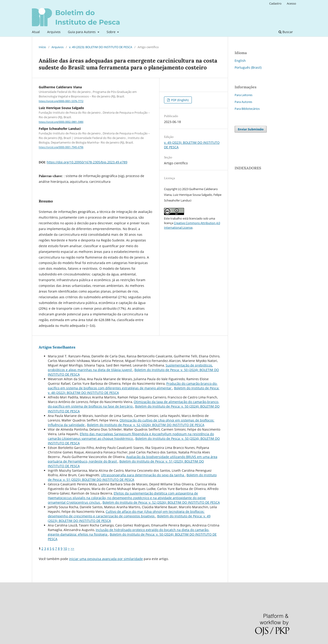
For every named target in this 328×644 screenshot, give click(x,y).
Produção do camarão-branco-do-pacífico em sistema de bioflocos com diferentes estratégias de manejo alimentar (133, 386)
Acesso (291, 3)
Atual (36, 32)
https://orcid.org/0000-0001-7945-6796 (61, 147)
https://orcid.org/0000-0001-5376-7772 (61, 101)
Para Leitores (243, 95)
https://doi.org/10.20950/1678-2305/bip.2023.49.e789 (87, 162)
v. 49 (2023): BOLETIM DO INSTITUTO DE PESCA (101, 47)
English (240, 61)
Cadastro (275, 3)
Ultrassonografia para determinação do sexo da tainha (143, 475)
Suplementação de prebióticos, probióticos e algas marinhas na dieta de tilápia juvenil (130, 368)
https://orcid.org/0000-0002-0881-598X (61, 122)
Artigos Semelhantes (57, 347)
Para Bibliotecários (247, 109)
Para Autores (243, 102)
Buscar (286, 32)
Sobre (111, 32)
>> (72, 548)
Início (42, 47)
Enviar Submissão (251, 129)
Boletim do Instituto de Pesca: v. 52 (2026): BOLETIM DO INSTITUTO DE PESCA (146, 425)
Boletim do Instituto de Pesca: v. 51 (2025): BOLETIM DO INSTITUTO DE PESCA (132, 477)
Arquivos (54, 32)
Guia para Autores (82, 32)
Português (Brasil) (248, 67)
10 (65, 548)
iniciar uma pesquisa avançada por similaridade (106, 559)
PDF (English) (179, 100)
